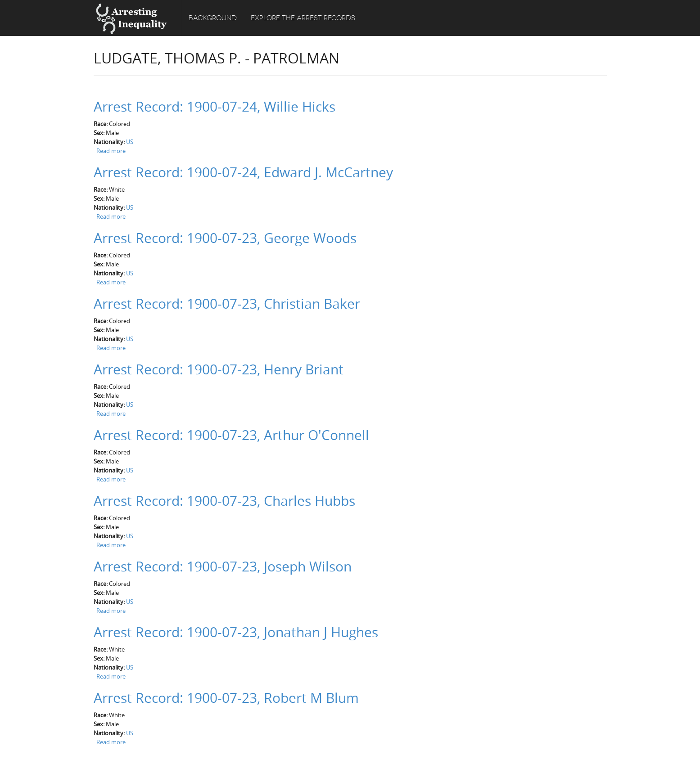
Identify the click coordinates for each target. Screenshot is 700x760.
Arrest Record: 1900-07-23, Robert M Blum (226, 698)
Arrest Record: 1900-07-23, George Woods (225, 238)
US (130, 142)
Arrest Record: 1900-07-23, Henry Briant (219, 369)
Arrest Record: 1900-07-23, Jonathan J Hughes (236, 632)
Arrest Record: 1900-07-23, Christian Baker (227, 304)
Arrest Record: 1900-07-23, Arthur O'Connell (231, 435)
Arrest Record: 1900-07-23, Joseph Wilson (223, 567)
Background (213, 18)
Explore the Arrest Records (303, 18)
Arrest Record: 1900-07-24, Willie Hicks (215, 107)
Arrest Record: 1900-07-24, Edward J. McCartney (243, 172)
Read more (111, 151)
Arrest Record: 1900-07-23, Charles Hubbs (224, 501)
